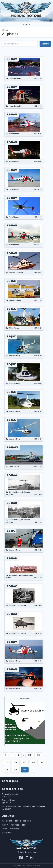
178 (7, 770)
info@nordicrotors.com (26, 852)
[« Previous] (5, 755)
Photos (5, 30)
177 (43, 762)
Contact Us (7, 833)
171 (29, 755)
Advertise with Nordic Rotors (14, 825)
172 (38, 755)
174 (16, 762)
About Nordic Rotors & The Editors (17, 821)
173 (7, 762)
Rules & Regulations (11, 829)
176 (34, 762)
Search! (45, 44)
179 (16, 770)
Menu (26, 24)
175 (25, 762)
